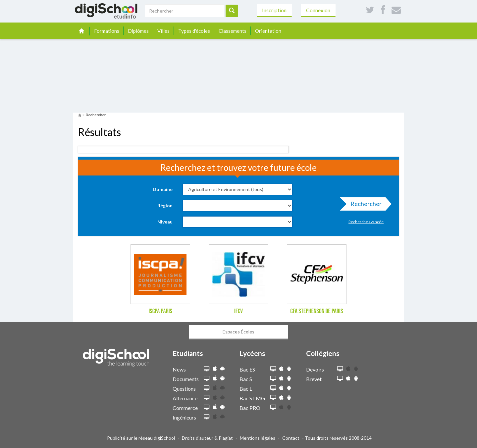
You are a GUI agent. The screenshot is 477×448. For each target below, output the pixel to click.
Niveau (165, 222)
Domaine (163, 189)
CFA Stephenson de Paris (317, 311)
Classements (233, 31)
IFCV (238, 311)
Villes (163, 31)
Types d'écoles (194, 31)
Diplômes (138, 31)
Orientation (268, 31)
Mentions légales (258, 438)
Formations (107, 31)
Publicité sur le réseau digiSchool (141, 438)
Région (165, 205)
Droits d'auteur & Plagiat (207, 438)
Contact (291, 438)
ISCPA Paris (160, 311)
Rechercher (364, 205)
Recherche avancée (366, 222)
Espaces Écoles (238, 332)
